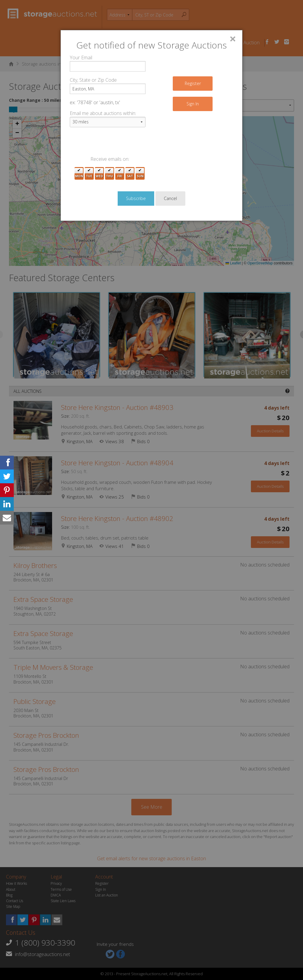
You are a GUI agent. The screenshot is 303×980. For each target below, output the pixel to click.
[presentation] (115, 144)
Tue (89, 174)
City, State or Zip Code (93, 80)
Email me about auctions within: (103, 113)
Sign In (193, 104)
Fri (120, 174)
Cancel (170, 198)
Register (193, 83)
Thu (109, 174)
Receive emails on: (110, 159)
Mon (79, 174)
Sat (130, 174)
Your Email (81, 57)
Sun (140, 174)
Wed (99, 174)
